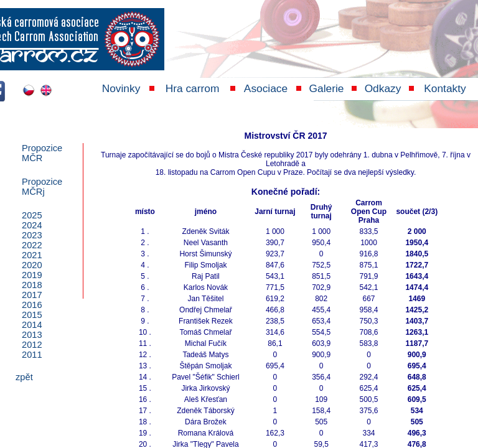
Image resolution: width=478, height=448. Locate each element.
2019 (32, 275)
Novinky (121, 88)
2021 (32, 255)
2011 (32, 355)
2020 (32, 265)
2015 (32, 315)
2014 (32, 325)
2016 (32, 305)
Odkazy (383, 88)
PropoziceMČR (42, 153)
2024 (32, 225)
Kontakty (445, 88)
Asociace (266, 88)
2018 (32, 285)
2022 (32, 245)
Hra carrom (193, 88)
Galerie (327, 88)
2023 (32, 235)
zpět (24, 377)
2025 (32, 215)
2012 (32, 345)
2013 (32, 335)
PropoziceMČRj (42, 187)
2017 (32, 295)
